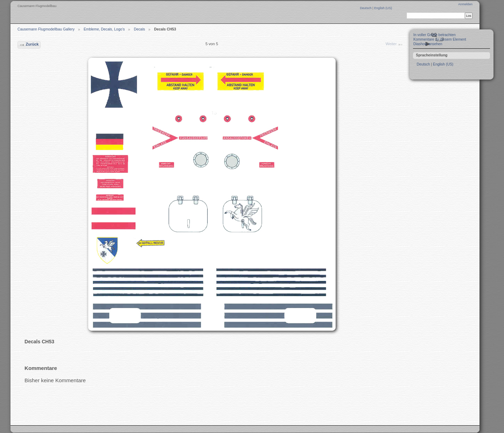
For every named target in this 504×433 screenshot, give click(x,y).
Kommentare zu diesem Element (440, 39)
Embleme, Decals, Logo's (104, 29)
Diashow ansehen (428, 44)
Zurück (29, 45)
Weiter (394, 44)
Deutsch (366, 8)
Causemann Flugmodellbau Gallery (46, 29)
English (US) (383, 8)
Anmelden (465, 4)
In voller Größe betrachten (435, 35)
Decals (139, 29)
